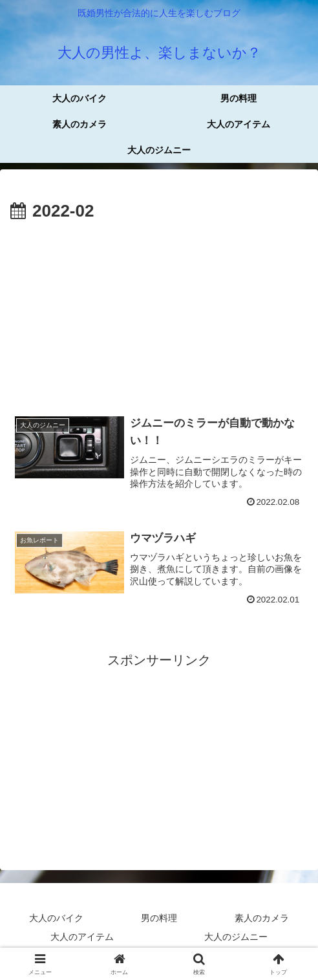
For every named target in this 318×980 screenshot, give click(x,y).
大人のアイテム (82, 939)
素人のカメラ (262, 919)
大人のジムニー (236, 939)
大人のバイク (56, 919)
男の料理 (159, 919)
